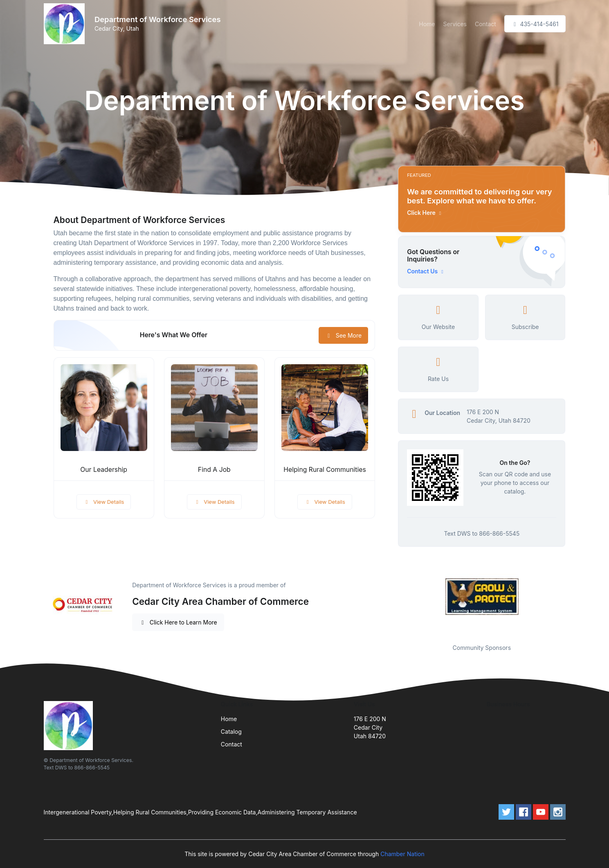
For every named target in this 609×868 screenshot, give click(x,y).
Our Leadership (104, 470)
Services (455, 24)
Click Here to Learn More (178, 622)
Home (427, 24)
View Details (104, 502)
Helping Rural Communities (325, 470)
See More (343, 335)
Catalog (231, 732)
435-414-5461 (535, 24)
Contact (485, 24)
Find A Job (214, 470)
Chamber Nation (402, 854)
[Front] (66, 24)
